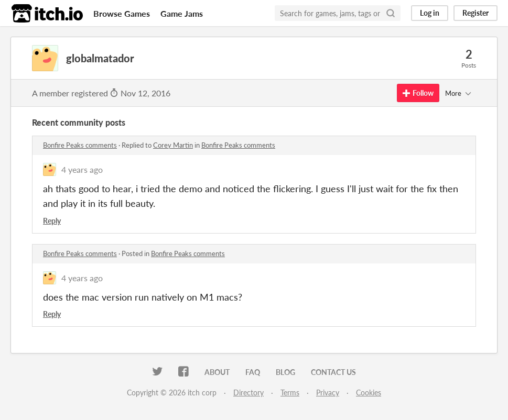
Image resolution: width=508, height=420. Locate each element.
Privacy (328, 393)
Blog (285, 372)
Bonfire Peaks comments (80, 145)
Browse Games (122, 13)
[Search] (391, 13)
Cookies (369, 393)
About (217, 372)
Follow (418, 93)
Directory (248, 393)
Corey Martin (173, 145)
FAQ (253, 372)
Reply (52, 221)
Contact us (333, 372)
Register (475, 13)
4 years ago (82, 169)
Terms (290, 393)
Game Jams (182, 13)
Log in (430, 13)
